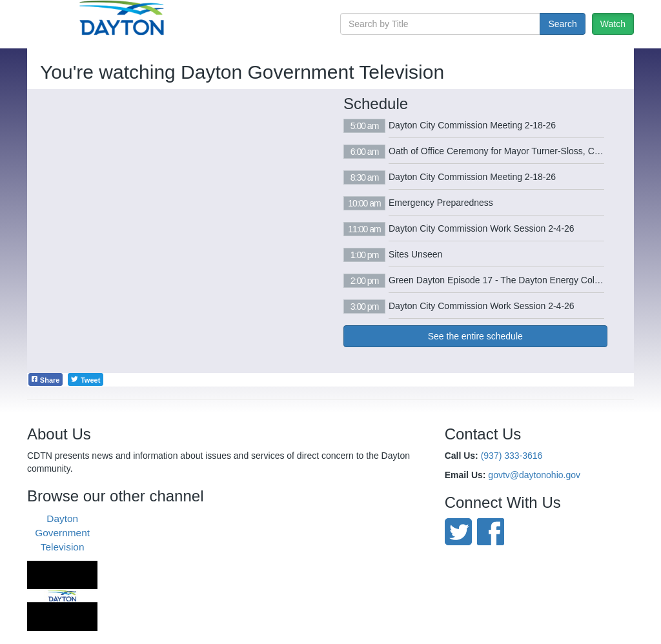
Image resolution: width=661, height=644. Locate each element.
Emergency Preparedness (441, 203)
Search (562, 24)
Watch (613, 24)
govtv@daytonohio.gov (534, 475)
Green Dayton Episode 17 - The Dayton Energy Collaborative (511, 280)
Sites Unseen (415, 254)
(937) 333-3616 (512, 456)
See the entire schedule (475, 336)
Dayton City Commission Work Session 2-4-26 (482, 228)
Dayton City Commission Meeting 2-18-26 (472, 125)
